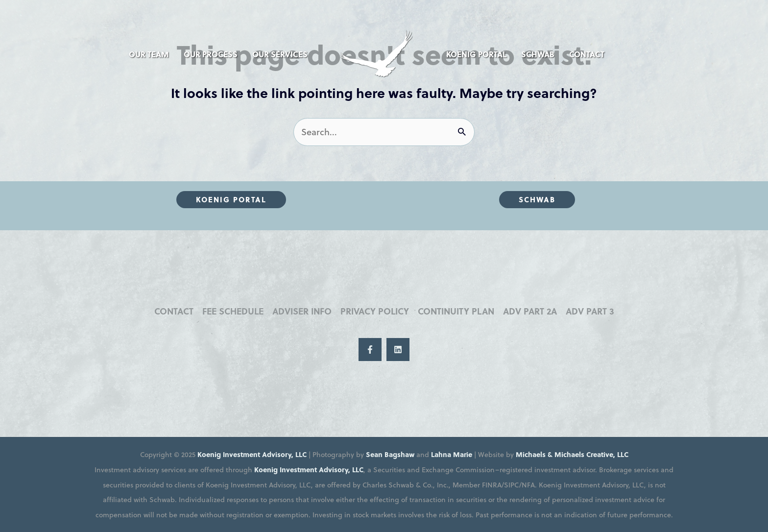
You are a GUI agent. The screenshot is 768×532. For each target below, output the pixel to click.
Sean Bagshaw (390, 454)
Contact (174, 311)
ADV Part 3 (590, 311)
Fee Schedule (233, 311)
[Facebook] (370, 350)
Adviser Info (302, 311)
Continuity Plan (456, 311)
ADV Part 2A (530, 311)
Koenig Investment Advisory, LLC (252, 454)
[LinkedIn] (398, 350)
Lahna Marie (452, 454)
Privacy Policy (375, 311)
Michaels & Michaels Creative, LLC (572, 454)
